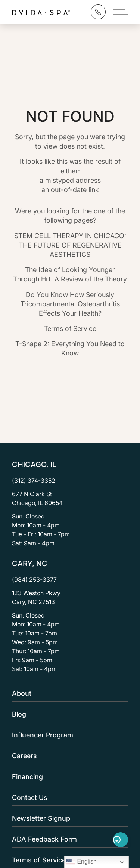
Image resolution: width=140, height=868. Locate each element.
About (68, 693)
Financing (68, 777)
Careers (68, 756)
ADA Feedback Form (68, 839)
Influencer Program (68, 735)
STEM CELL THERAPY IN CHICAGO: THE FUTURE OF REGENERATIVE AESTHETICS (70, 245)
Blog (68, 714)
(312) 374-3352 (34, 481)
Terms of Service (70, 328)
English (82, 862)
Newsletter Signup (68, 818)
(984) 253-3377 (34, 580)
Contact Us (68, 797)
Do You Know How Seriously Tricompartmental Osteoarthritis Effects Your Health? (70, 304)
